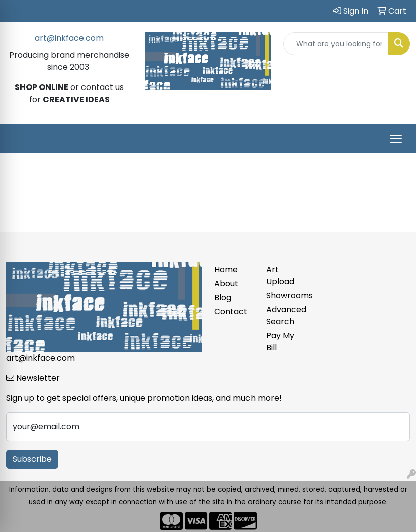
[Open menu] (396, 139)
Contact (231, 312)
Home (226, 269)
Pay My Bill (280, 342)
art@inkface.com (69, 38)
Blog (223, 297)
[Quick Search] (336, 44)
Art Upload (280, 275)
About (226, 283)
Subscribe (32, 459)
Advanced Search (286, 316)
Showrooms (286, 295)
